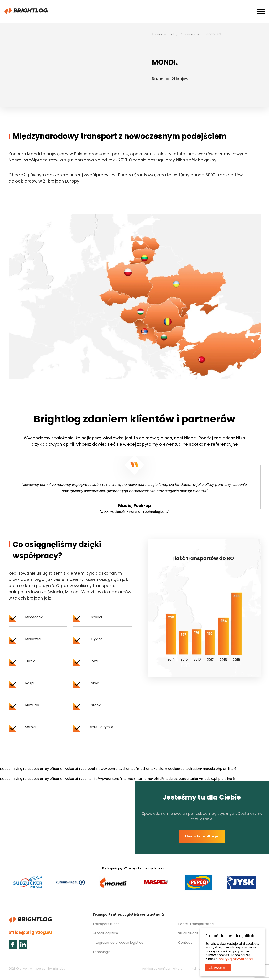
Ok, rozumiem (218, 968)
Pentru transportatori (196, 924)
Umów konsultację (202, 836)
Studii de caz (190, 34)
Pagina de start (163, 34)
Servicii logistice (105, 933)
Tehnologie (102, 952)
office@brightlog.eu (30, 932)
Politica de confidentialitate (162, 969)
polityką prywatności (236, 959)
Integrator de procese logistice (118, 943)
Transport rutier (106, 924)
